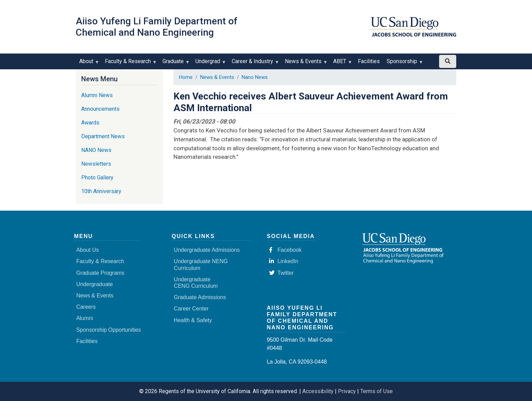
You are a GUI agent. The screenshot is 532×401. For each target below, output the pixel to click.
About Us (87, 250)
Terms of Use (377, 391)
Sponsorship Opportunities (108, 330)
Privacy (347, 391)
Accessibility (318, 391)
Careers (86, 307)
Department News (103, 136)
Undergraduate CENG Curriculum (196, 283)
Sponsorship (403, 64)
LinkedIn (284, 261)
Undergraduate (94, 284)
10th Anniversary (101, 191)
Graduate (175, 64)
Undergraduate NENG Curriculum (201, 264)
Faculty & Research (129, 64)
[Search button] (448, 61)
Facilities (369, 61)
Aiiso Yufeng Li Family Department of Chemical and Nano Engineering (157, 27)
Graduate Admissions (200, 297)
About (88, 64)
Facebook (285, 250)
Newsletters (96, 164)
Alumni (84, 318)
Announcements (100, 109)
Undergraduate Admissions (207, 250)
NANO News (96, 150)
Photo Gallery (97, 178)
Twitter (281, 273)
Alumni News (97, 95)
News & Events (305, 64)
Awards (90, 123)
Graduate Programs (100, 273)
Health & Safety (193, 320)
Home (186, 77)
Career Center (191, 309)
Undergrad (209, 64)
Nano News (255, 77)
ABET (341, 64)
